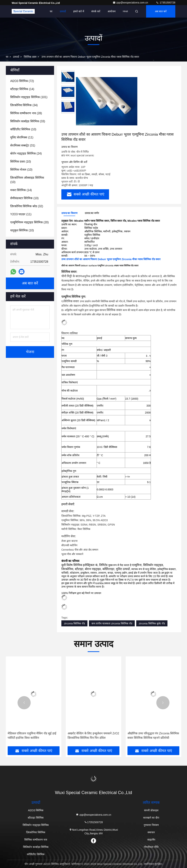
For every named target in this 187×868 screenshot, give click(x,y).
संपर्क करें (96, 11)
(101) (29, 97)
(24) (26, 153)
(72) (22, 81)
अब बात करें (161, 11)
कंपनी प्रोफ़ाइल (151, 810)
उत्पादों (63, 11)
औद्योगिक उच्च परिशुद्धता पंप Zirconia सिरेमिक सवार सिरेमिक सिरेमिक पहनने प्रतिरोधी (153, 736)
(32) (27, 206)
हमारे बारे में (79, 11)
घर (51, 11)
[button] (24, 703)
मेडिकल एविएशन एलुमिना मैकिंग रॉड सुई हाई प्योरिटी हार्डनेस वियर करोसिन (32, 736)
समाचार (151, 832)
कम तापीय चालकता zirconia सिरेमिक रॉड (112, 623)
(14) (22, 89)
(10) (23, 129)
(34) (24, 105)
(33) (28, 121)
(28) (26, 113)
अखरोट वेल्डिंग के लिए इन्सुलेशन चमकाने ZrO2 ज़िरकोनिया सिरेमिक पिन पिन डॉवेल (93, 736)
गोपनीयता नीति (151, 847)
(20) (29, 222)
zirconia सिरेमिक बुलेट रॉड (152, 623)
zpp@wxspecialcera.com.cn (131, 3)
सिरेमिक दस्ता (30, 57)
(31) (23, 145)
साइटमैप (151, 840)
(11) (22, 137)
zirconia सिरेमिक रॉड (74, 623)
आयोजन (112, 11)
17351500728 (166, 3)
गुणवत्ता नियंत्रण (151, 825)
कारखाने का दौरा (151, 818)
